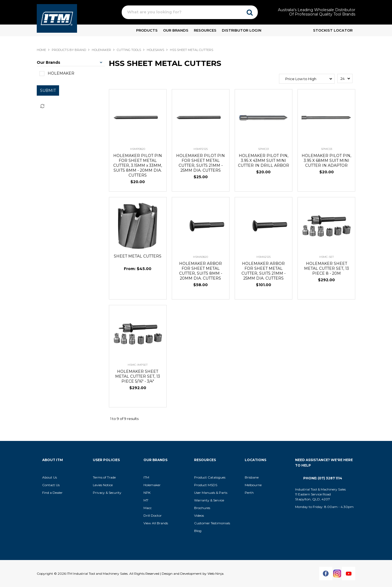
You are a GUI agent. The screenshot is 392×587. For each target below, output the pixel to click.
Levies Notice (103, 485)
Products (147, 30)
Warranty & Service (209, 500)
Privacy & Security (108, 493)
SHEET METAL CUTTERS (138, 256)
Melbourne (253, 485)
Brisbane (252, 477)
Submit (48, 90)
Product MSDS (206, 485)
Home (41, 50)
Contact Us (51, 485)
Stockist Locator (333, 30)
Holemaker (152, 485)
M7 (146, 500)
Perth (249, 493)
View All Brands (156, 523)
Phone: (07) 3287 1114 (323, 478)
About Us (50, 477)
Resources (205, 30)
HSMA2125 (264, 257)
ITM (146, 477)
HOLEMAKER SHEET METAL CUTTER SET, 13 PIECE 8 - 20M (327, 268)
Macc (148, 508)
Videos (199, 515)
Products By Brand (69, 50)
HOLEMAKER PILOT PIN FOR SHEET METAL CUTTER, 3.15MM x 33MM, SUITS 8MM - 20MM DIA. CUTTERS (138, 165)
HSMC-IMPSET (138, 365)
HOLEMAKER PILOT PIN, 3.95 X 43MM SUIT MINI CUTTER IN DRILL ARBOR (264, 161)
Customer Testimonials (212, 523)
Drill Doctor (153, 515)
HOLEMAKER (101, 50)
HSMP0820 (138, 149)
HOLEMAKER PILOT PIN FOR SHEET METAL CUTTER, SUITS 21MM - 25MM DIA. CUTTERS (200, 163)
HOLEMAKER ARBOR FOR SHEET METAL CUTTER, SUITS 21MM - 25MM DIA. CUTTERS (264, 271)
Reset (42, 106)
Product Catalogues (210, 477)
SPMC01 (264, 149)
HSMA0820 (200, 257)
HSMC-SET (327, 257)
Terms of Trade (104, 477)
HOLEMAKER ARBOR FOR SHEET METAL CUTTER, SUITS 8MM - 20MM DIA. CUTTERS (201, 271)
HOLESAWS (155, 50)
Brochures (202, 508)
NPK (147, 493)
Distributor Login (242, 30)
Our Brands (176, 30)
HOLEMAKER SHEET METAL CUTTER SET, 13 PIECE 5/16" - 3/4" (138, 376)
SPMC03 (327, 149)
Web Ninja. (216, 574)
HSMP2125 (201, 149)
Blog (198, 531)
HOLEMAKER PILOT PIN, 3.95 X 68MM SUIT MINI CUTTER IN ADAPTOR (326, 161)
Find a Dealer (52, 493)
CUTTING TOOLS (129, 50)
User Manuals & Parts (211, 493)
